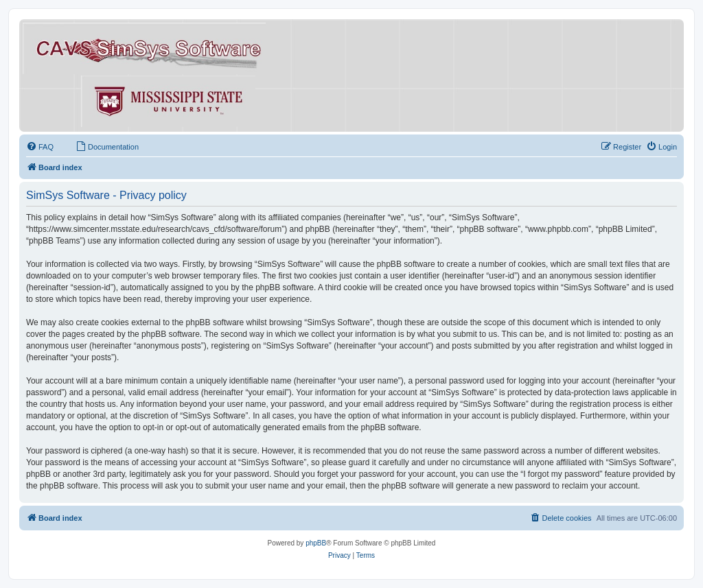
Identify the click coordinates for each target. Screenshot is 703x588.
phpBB (316, 543)
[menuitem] (40, 147)
